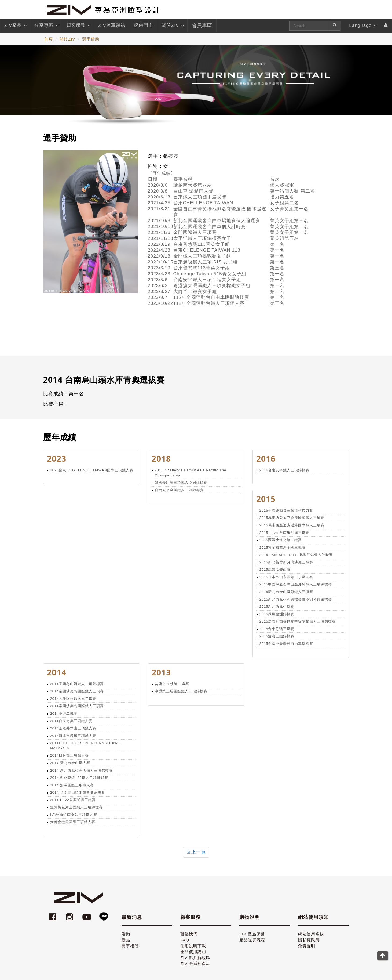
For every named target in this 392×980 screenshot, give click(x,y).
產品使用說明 (193, 952)
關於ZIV (172, 26)
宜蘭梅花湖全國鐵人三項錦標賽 (76, 807)
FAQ (185, 940)
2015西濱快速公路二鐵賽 (281, 540)
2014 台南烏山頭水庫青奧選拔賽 (78, 792)
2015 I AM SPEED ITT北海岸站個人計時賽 (296, 555)
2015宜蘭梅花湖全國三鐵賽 (283, 547)
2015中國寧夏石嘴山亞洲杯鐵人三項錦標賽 (296, 584)
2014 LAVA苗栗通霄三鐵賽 (73, 800)
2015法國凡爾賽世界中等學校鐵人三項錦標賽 (298, 621)
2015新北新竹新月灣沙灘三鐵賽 (286, 562)
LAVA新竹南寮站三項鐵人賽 (74, 815)
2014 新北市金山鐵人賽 (70, 763)
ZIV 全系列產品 (195, 963)
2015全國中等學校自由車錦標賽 (286, 644)
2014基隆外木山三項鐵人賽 (73, 728)
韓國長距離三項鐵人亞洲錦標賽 (181, 482)
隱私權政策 (309, 940)
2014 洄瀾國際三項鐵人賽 (72, 785)
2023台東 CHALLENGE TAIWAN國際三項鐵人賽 (92, 470)
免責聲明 (307, 946)
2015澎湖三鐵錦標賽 (277, 636)
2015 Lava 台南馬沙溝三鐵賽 (284, 533)
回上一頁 (196, 852)
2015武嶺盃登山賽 (275, 569)
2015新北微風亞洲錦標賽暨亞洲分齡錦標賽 (296, 599)
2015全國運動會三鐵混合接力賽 (286, 510)
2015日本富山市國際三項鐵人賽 (286, 577)
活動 (126, 934)
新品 (126, 940)
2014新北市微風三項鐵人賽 (73, 736)
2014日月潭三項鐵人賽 (70, 755)
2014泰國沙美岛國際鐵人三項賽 (77, 691)
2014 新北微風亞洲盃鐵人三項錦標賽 (82, 770)
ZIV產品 (15, 26)
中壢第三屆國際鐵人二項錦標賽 (181, 691)
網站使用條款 (311, 934)
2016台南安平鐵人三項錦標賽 (285, 470)
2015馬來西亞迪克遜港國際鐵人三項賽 (292, 518)
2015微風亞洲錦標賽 (277, 614)
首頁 (49, 39)
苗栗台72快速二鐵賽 (172, 684)
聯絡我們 (189, 934)
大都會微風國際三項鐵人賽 (73, 822)
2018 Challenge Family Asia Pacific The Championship (191, 473)
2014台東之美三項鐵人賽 (72, 721)
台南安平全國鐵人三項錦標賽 (179, 490)
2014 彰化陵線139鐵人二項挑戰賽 (79, 778)
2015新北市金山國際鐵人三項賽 (286, 592)
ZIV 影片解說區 (195, 958)
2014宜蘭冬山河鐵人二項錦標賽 (77, 684)
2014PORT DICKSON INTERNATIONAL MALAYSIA (86, 746)
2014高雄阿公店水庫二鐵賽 (73, 699)
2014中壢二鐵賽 (64, 713)
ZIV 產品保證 (252, 934)
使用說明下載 (193, 946)
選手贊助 (91, 39)
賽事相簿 (130, 946)
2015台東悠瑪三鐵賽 (277, 629)
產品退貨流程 (252, 940)
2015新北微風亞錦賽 (277, 607)
